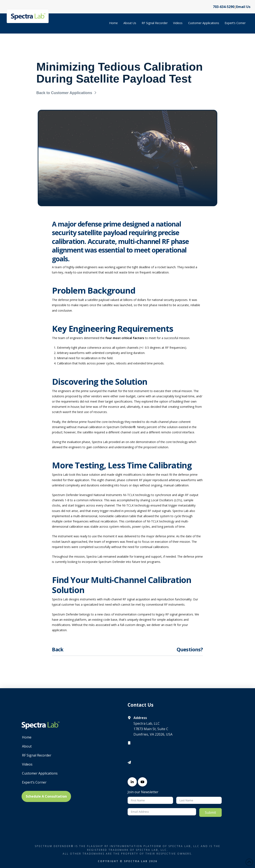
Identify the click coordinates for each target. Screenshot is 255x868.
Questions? (190, 649)
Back (58, 649)
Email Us (243, 7)
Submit (210, 812)
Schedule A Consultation (46, 796)
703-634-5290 (224, 7)
